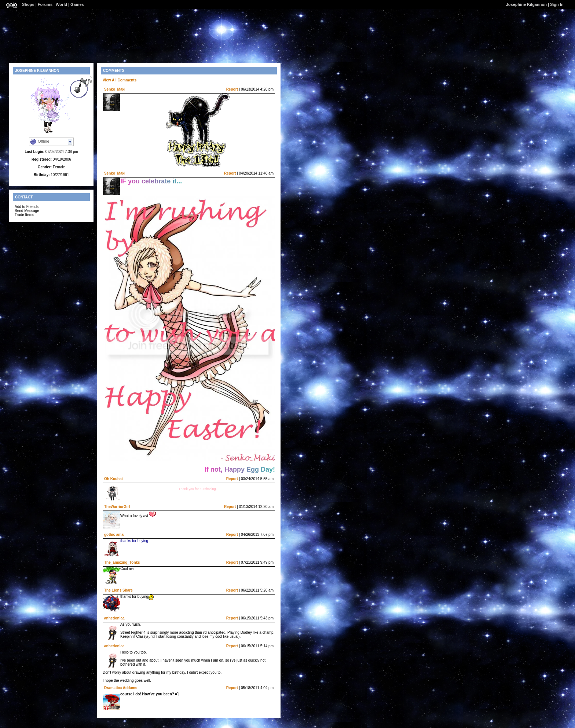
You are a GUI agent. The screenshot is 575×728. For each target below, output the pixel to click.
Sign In (557, 4)
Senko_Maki (115, 89)
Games (77, 4)
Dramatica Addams (121, 688)
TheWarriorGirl (117, 507)
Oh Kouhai (113, 479)
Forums (45, 4)
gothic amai (114, 535)
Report (232, 89)
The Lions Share (118, 590)
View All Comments (120, 80)
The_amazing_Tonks (122, 562)
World (61, 4)
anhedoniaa (114, 618)
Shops (28, 4)
